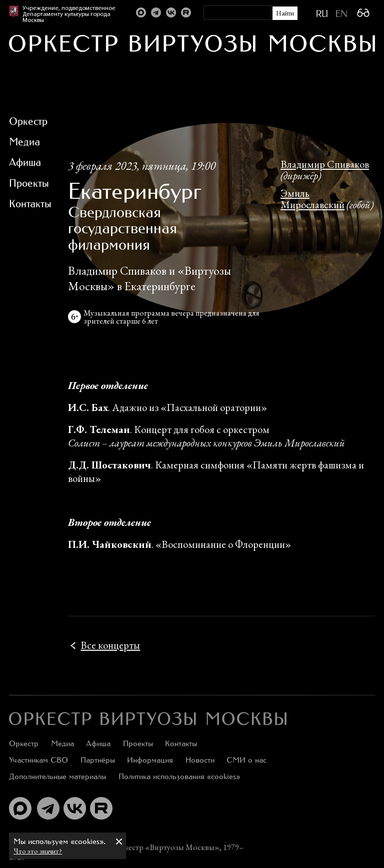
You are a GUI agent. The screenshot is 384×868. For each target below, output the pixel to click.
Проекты (138, 743)
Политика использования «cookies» (179, 776)
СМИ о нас (246, 760)
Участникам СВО (38, 760)
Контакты (181, 743)
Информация (150, 760)
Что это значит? (38, 851)
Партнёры (98, 760)
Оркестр (24, 743)
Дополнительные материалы (57, 776)
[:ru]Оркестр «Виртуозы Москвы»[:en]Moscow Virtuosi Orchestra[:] (148, 719)
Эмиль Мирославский (312, 199)
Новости (200, 760)
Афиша (98, 743)
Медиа (62, 743)
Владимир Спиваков (325, 164)
